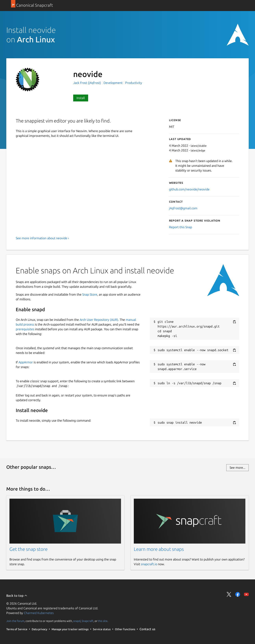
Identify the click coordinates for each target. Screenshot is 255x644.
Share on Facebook (238, 594)
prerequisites (25, 329)
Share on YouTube (246, 594)
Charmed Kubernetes (39, 613)
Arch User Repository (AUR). (99, 320)
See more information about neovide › (42, 238)
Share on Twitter (229, 594)
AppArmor (26, 362)
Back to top (17, 596)
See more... (237, 468)
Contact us (147, 629)
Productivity (134, 83)
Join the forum (15, 621)
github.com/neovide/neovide (189, 189)
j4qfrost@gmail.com (183, 208)
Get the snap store (29, 549)
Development (113, 83)
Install (81, 98)
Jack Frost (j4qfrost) (87, 83)
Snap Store (90, 294)
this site (103, 621)
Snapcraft (88, 621)
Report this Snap (181, 227)
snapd (77, 621)
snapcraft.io (149, 564)
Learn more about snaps (159, 549)
